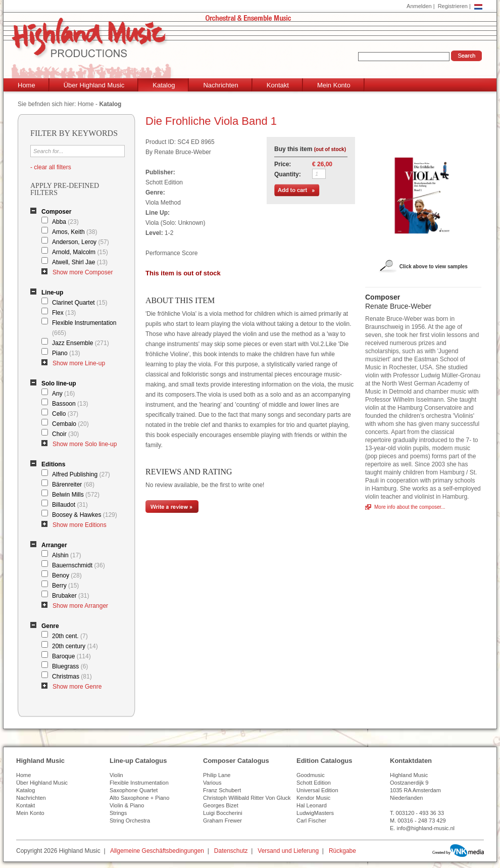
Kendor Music (313, 798)
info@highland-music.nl (426, 828)
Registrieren (453, 6)
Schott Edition (314, 783)
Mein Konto (334, 85)
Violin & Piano (127, 805)
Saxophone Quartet (134, 790)
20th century (75, 646)
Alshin (66, 555)
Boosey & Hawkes (85, 515)
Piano (66, 353)
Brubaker (70, 596)
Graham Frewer (222, 821)
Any (63, 394)
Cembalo (70, 424)
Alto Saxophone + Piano (139, 798)
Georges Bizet (221, 805)
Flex (64, 313)
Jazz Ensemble (81, 343)
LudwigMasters (315, 813)
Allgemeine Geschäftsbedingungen (157, 851)
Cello (65, 414)
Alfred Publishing (81, 474)
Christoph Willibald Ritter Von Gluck (247, 798)
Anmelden (419, 6)
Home (27, 85)
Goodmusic (311, 775)
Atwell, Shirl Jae (80, 262)
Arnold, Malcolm (80, 252)
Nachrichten (220, 85)
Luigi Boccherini (223, 813)
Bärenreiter (73, 485)
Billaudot (70, 505)
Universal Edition (317, 790)
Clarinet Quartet (80, 303)
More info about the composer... (410, 507)
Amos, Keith (74, 232)
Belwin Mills (76, 495)
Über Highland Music (94, 85)
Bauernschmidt (79, 565)
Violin (116, 775)
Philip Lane (217, 775)
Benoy (67, 575)
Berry (65, 586)
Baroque (71, 656)
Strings (118, 813)
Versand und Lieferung (288, 851)
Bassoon (70, 404)
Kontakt (278, 85)
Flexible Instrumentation (84, 328)
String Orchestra (130, 821)
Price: (283, 164)
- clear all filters (51, 167)
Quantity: (288, 174)
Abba (65, 222)
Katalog (164, 85)
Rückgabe (342, 851)
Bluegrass (70, 666)
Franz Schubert (222, 790)
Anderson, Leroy (81, 242)
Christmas (72, 677)
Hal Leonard (312, 805)
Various (212, 783)
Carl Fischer (311, 821)
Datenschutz (231, 851)
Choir (65, 434)
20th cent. (70, 636)
